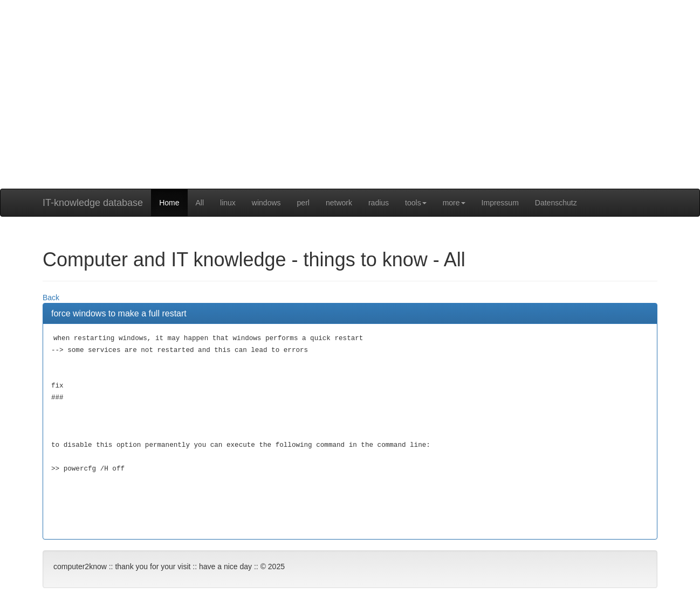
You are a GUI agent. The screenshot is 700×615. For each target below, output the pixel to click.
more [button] (454, 203)
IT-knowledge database (93, 203)
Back (51, 298)
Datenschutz (556, 203)
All (200, 203)
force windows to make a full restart (119, 313)
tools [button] (416, 203)
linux (228, 203)
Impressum (500, 203)
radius (379, 203)
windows (266, 203)
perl (303, 203)
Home (169, 203)
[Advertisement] (350, 113)
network (339, 203)
